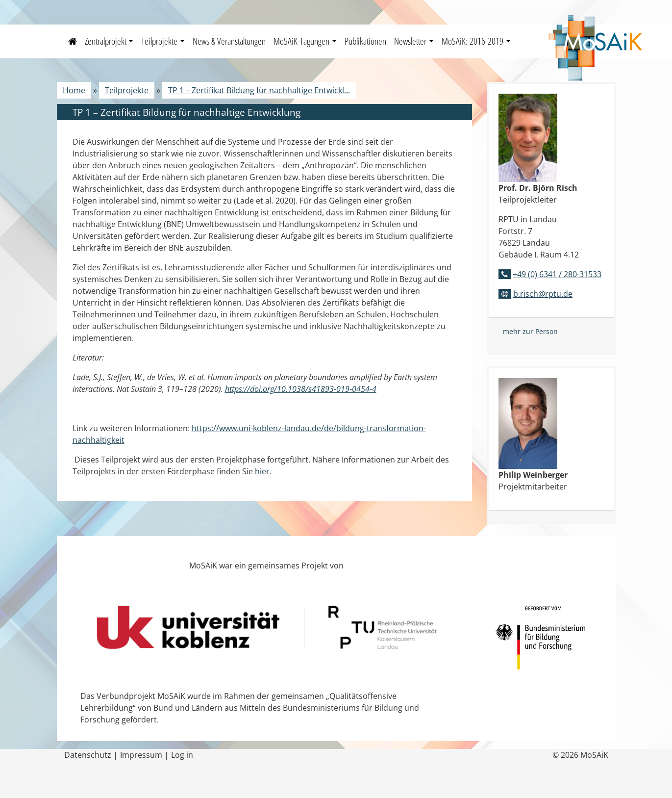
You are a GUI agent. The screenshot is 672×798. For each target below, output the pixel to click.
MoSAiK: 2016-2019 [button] (473, 41)
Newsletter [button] (410, 41)
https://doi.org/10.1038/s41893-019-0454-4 (301, 389)
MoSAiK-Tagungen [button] (301, 41)
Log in (182, 755)
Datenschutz (88, 755)
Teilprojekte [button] (159, 41)
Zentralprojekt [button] (106, 41)
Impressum (141, 755)
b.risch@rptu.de (543, 294)
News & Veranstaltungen (229, 41)
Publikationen (365, 41)
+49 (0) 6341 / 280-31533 (557, 274)
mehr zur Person (530, 331)
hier (262, 471)
